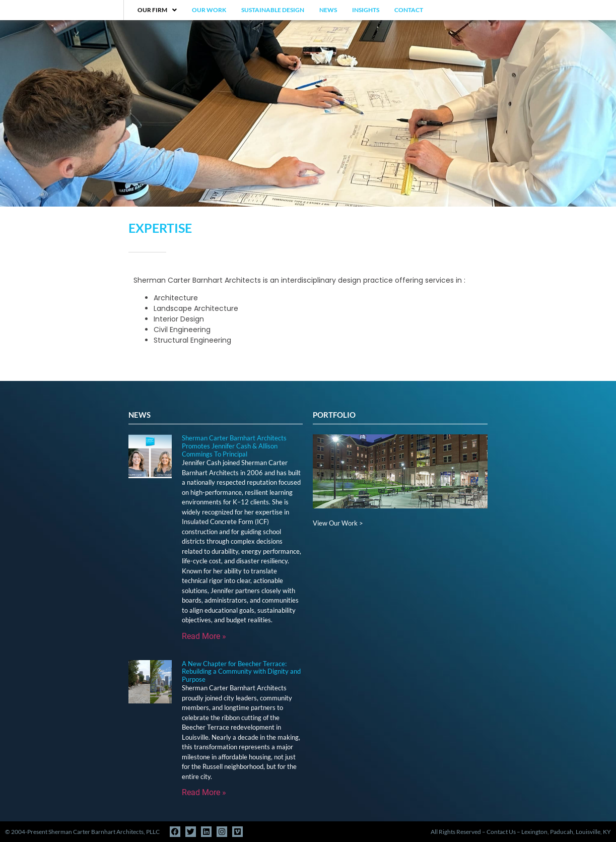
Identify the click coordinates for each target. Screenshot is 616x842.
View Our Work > (338, 523)
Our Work (209, 10)
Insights (366, 10)
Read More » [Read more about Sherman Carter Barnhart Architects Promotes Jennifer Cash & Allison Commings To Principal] (204, 636)
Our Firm (157, 10)
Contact (409, 10)
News (328, 10)
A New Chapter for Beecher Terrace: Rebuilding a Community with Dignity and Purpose (241, 671)
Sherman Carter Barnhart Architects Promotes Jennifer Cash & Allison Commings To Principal (234, 446)
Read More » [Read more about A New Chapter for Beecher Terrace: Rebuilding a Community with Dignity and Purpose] (204, 792)
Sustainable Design (273, 10)
